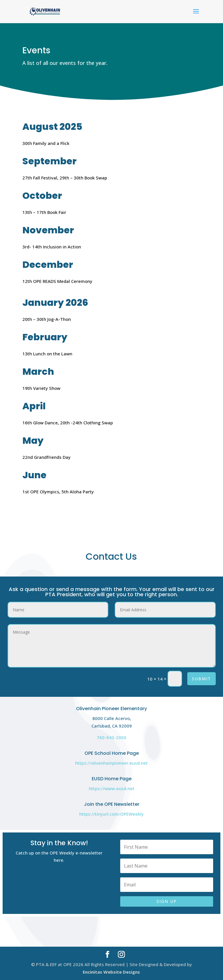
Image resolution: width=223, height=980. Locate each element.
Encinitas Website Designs (111, 972)
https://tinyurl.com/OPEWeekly (111, 814)
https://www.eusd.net (112, 788)
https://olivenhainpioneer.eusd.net (111, 763)
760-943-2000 (111, 737)
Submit (202, 679)
